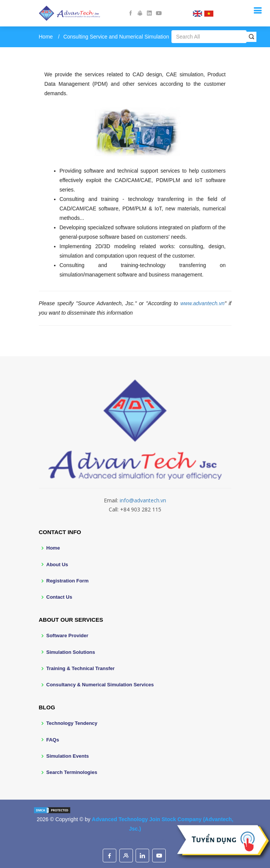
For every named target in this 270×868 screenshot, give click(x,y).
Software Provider (67, 636)
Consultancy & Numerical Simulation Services (100, 685)
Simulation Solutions (71, 652)
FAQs (53, 740)
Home (46, 37)
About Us (57, 565)
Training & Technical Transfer (81, 668)
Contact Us (59, 597)
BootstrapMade (149, 840)
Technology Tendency (72, 723)
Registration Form (68, 581)
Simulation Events (68, 756)
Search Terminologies (72, 772)
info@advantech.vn (143, 500)
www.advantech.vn (203, 303)
